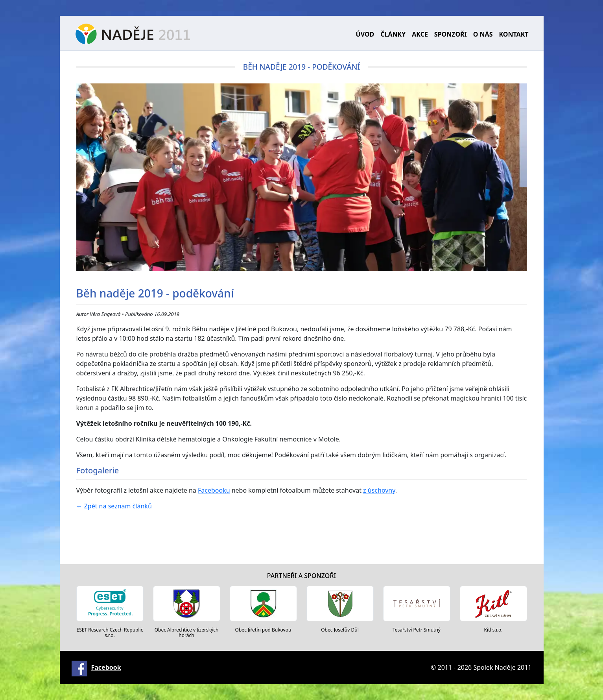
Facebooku (214, 490)
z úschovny (379, 490)
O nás (483, 34)
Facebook (106, 667)
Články (393, 34)
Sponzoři (451, 34)
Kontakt (514, 34)
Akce (420, 34)
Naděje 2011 (133, 34)
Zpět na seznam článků (114, 506)
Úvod (365, 34)
